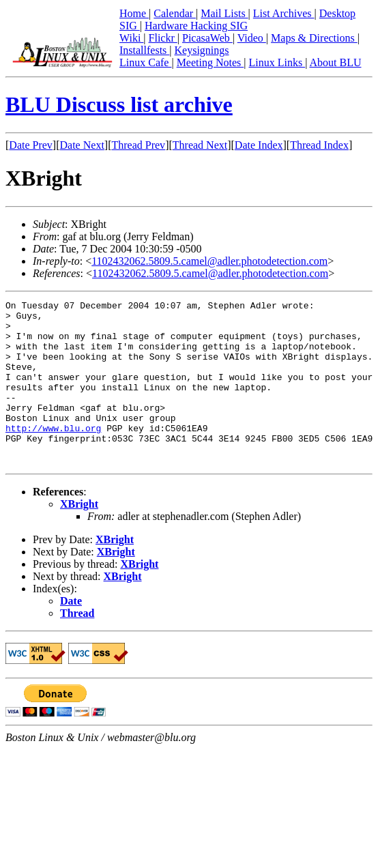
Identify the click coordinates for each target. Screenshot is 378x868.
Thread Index (319, 145)
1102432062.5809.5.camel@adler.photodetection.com (209, 261)
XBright (79, 537)
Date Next (82, 145)
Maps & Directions (314, 38)
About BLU (335, 62)
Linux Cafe (145, 62)
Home (134, 13)
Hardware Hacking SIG (196, 26)
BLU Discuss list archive (119, 104)
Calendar (175, 13)
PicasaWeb (207, 38)
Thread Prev (138, 145)
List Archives (284, 13)
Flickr (163, 38)
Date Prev (31, 145)
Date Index (259, 145)
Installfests (144, 50)
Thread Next (200, 145)
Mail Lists (224, 13)
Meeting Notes (210, 62)
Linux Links (277, 62)
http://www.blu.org (53, 454)
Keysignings (202, 50)
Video (252, 38)
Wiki (131, 38)
